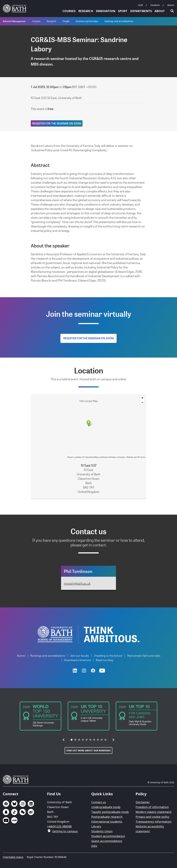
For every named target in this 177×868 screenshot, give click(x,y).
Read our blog (104, 660)
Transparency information (153, 822)
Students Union (102, 831)
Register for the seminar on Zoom (57, 123)
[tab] (72, 740)
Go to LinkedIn (31, 804)
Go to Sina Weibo (31, 812)
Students (155, 5)
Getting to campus (65, 831)
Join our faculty (80, 655)
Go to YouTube (6, 820)
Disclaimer (143, 802)
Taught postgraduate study (110, 812)
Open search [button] (172, 11)
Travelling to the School (108, 655)
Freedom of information (152, 807)
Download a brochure (78, 660)
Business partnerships (87, 21)
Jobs (94, 846)
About (160, 11)
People (66, 21)
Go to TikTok (14, 812)
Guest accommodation (107, 841)
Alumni (171, 5)
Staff (140, 5)
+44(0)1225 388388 (59, 826)
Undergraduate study (106, 807)
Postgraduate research (107, 817)
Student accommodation (108, 836)
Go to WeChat (23, 812)
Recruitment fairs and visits (144, 655)
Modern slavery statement (154, 812)
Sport (123, 11)
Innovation (106, 11)
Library (96, 826)
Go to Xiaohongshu (14, 820)
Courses (69, 11)
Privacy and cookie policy (152, 817)
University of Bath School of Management (55, 634)
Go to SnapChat (6, 812)
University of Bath (17, 779)
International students (107, 822)
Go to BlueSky (14, 804)
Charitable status (13, 857)
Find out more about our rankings (88, 750)
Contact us (99, 802)
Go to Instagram (23, 804)
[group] (40, 716)
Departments (141, 11)
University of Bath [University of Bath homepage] (16, 8)
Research (86, 11)
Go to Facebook (6, 804)
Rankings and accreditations (119, 21)
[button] (64, 740)
